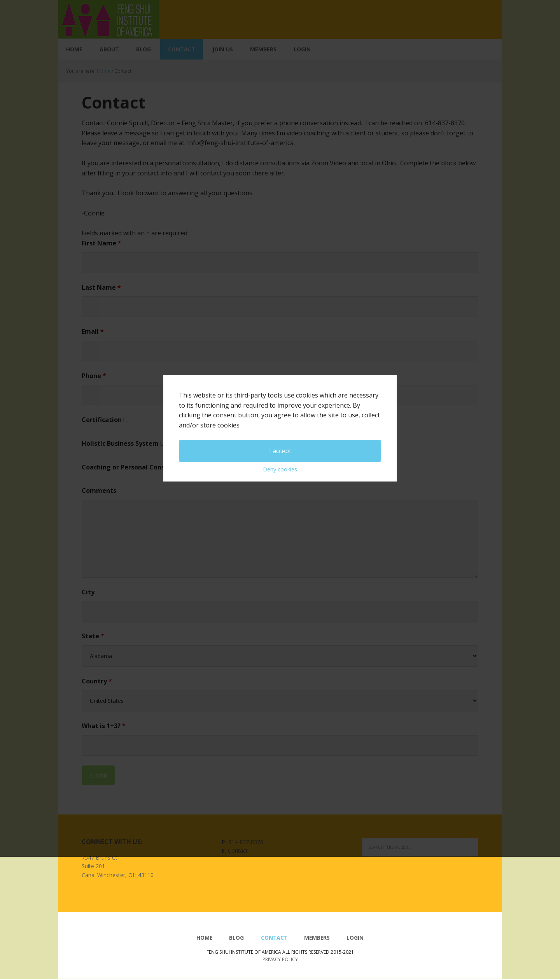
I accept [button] (280, 483)
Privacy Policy (280, 959)
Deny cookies (280, 502)
